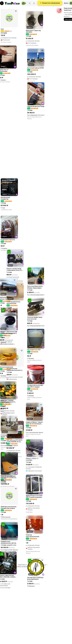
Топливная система (6, 237)
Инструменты (5, 351)
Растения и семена (6, 42)
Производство (5, 159)
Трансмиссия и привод (8, 84)
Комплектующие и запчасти (8, 471)
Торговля (4, 617)
